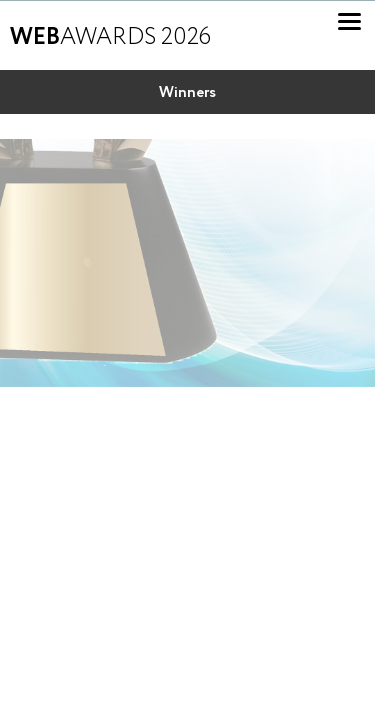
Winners (187, 93)
